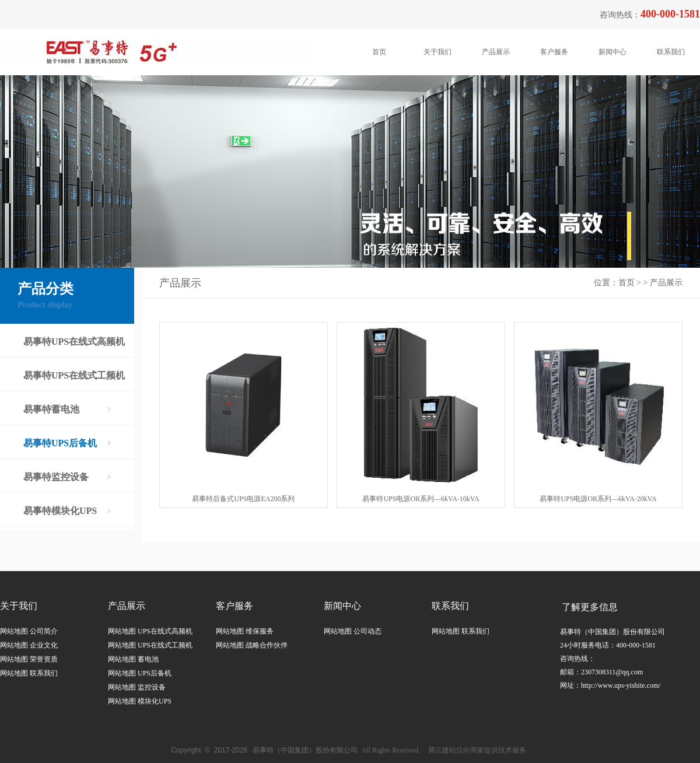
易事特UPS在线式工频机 (74, 375)
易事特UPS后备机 (60, 443)
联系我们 (671, 52)
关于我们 (437, 52)
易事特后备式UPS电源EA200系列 (243, 499)
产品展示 (496, 52)
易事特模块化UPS (60, 511)
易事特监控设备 (56, 477)
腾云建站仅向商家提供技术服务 (477, 750)
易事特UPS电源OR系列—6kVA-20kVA (598, 499)
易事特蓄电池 (51, 409)
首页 (379, 52)
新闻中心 (612, 52)
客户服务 (554, 52)
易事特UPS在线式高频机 (74, 342)
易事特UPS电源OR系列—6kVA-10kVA (421, 499)
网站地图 (14, 631)
